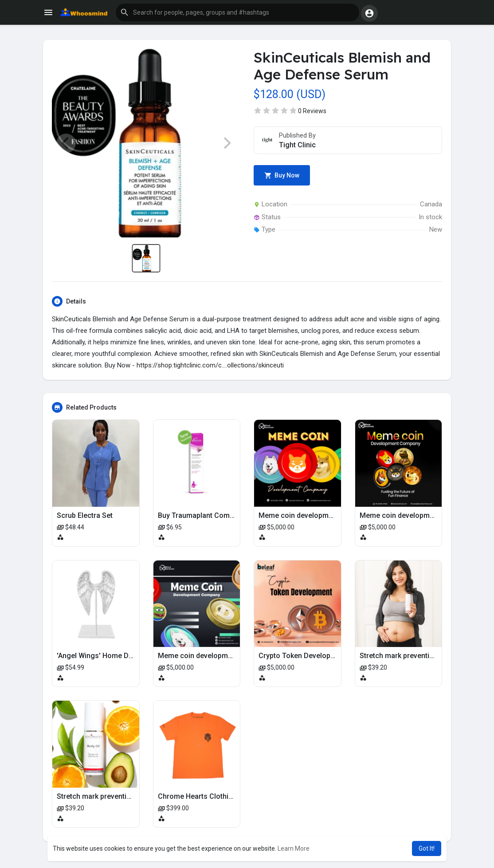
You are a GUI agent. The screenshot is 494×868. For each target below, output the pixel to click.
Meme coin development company (315, 515)
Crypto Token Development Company (319, 656)
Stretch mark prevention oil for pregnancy (125, 796)
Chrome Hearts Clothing (197, 796)
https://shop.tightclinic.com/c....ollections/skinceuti (210, 365)
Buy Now (282, 176)
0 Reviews (312, 111)
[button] (237, 12)
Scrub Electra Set (85, 515)
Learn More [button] (294, 848)
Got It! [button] (427, 848)
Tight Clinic (297, 145)
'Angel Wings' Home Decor (100, 656)
